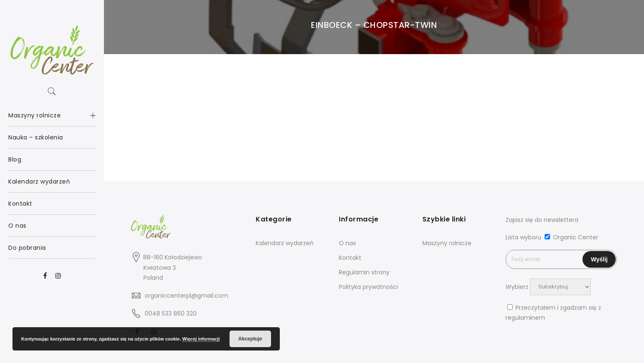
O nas (347, 243)
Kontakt (350, 258)
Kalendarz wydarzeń (285, 243)
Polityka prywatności (368, 287)
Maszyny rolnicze (447, 243)
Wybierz (517, 286)
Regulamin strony (364, 272)
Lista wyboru (523, 237)
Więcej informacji (201, 339)
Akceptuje (250, 339)
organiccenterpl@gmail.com (186, 296)
